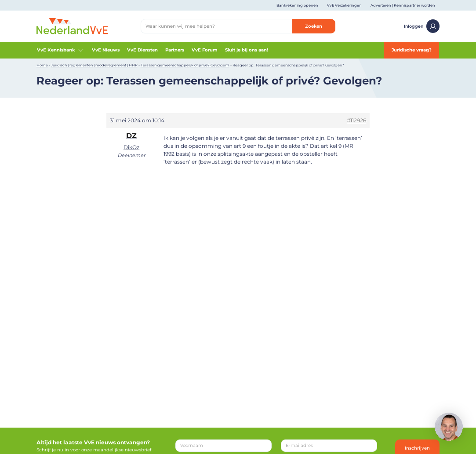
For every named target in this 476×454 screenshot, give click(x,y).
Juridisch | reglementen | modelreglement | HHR (94, 65)
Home (42, 65)
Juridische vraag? (412, 50)
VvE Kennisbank (61, 50)
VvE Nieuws (106, 50)
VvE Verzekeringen (344, 5)
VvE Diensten (142, 50)
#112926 (356, 120)
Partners (175, 50)
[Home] (72, 26)
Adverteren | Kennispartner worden (403, 5)
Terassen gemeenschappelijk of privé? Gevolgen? (185, 65)
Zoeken (314, 26)
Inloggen (422, 26)
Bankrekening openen (297, 5)
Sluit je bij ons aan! (247, 50)
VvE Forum (205, 50)
